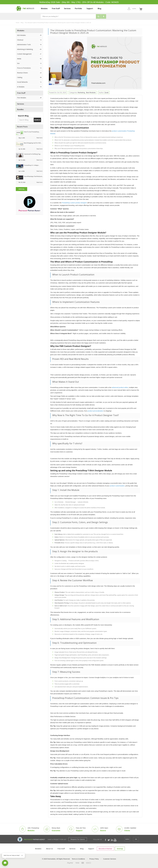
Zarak (106, 92)
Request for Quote (78, 839)
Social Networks (30, 82)
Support (90, 8)
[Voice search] (104, 16)
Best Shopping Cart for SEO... (33, 143)
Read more (39, 138)
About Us (49, 849)
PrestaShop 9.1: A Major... (32, 165)
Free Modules (30, 98)
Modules (44, 8)
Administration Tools (30, 45)
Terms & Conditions (78, 859)
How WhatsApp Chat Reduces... (34, 176)
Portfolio (78, 8)
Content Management (30, 54)
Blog (99, 8)
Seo (30, 63)
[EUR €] (130, 9)
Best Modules (91, 92)
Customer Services (110, 859)
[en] (136, 9)
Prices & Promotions (30, 68)
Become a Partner (105, 849)
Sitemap (120, 849)
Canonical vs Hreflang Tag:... (33, 154)
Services (67, 8)
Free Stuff (56, 8)
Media (30, 59)
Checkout (30, 40)
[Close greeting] (22, 855)
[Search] (68, 16)
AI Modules (30, 87)
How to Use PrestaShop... (32, 132)
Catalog (30, 77)
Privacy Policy (94, 859)
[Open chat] (5, 863)
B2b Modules (30, 35)
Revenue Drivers (30, 73)
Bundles (20, 109)
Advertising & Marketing (30, 49)
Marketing (81, 92)
